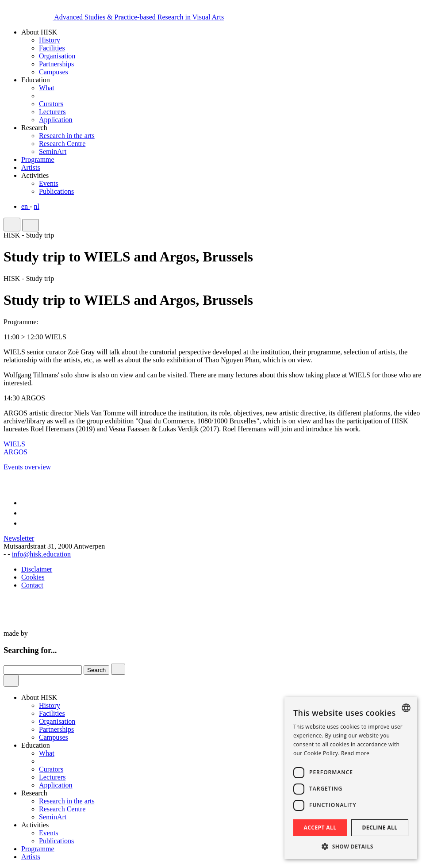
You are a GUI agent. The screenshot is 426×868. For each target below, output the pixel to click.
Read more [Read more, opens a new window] (355, 753)
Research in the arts (67, 136)
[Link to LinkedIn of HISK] (25, 523)
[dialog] (351, 778)
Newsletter (19, 538)
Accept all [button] (320, 828)
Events (49, 183)
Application (56, 120)
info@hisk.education (41, 554)
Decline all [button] (380, 828)
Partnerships (56, 64)
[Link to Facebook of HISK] (23, 503)
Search (96, 670)
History (50, 40)
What (47, 88)
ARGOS (15, 452)
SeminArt (53, 152)
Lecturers (52, 112)
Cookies (33, 577)
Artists (31, 857)
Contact (32, 585)
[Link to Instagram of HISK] (25, 513)
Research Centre (62, 144)
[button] (351, 846)
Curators (51, 104)
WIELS (14, 444)
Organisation (57, 56)
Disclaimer (37, 569)
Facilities (52, 48)
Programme (38, 849)
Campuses (54, 72)
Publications (56, 191)
